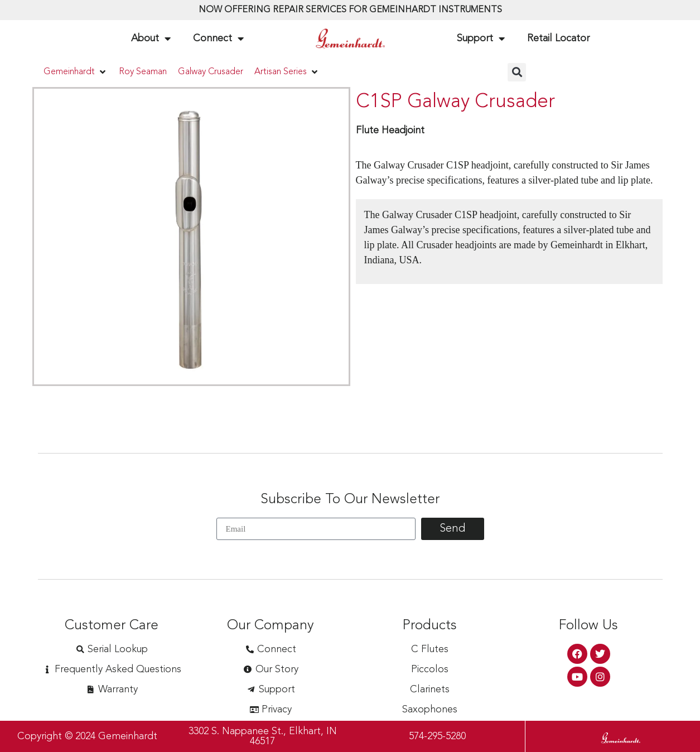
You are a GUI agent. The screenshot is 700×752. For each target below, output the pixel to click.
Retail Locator (558, 38)
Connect (218, 38)
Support (481, 38)
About (151, 38)
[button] (76, 72)
